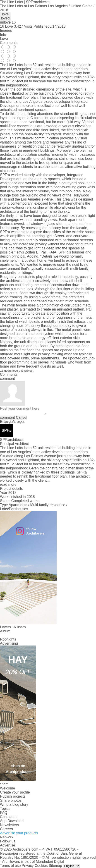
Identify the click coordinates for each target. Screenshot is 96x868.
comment (7, 417)
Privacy (28, 866)
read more (8, 484)
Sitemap (55, 866)
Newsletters (10, 825)
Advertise (8, 845)
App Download (12, 821)
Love (4, 39)
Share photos (11, 800)
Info (3, 35)
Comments (9, 43)
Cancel (22, 417)
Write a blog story (14, 805)
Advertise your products (19, 833)
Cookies (41, 866)
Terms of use (10, 866)
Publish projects (13, 796)
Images (6, 30)
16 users (19, 627)
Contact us (9, 817)
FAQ (4, 813)
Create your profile (15, 792)
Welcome (7, 788)
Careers (6, 829)
